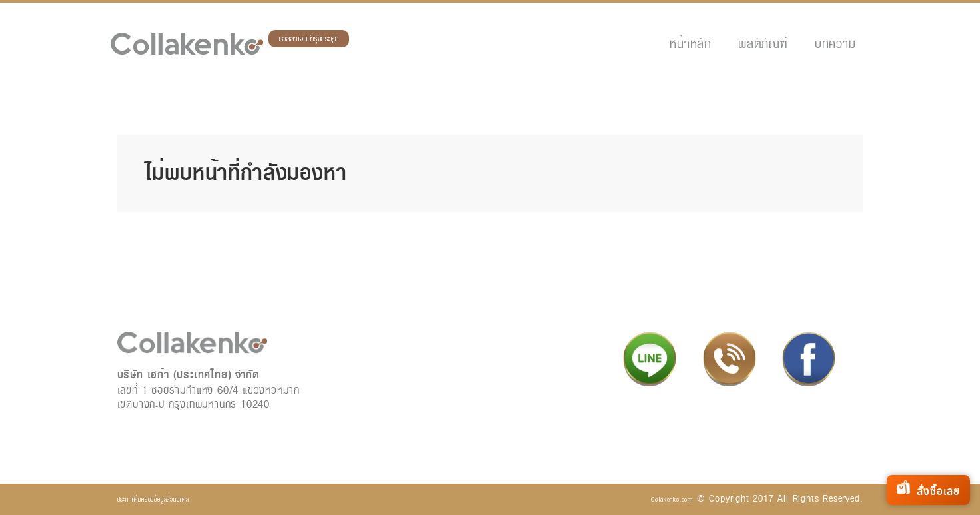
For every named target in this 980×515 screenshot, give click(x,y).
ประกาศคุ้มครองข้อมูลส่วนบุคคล (153, 499)
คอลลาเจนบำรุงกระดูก (309, 39)
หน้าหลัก (691, 44)
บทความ (835, 44)
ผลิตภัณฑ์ (763, 44)
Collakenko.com (672, 499)
